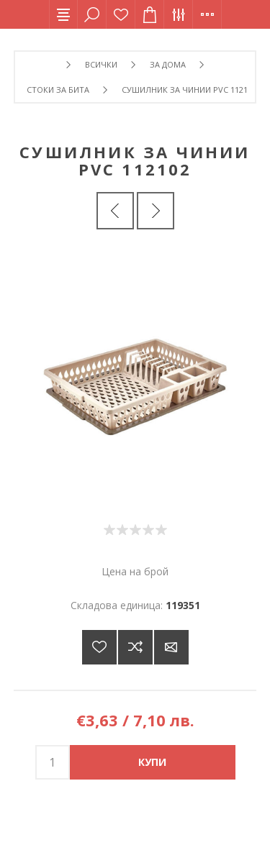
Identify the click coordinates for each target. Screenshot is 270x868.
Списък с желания (121, 14)
